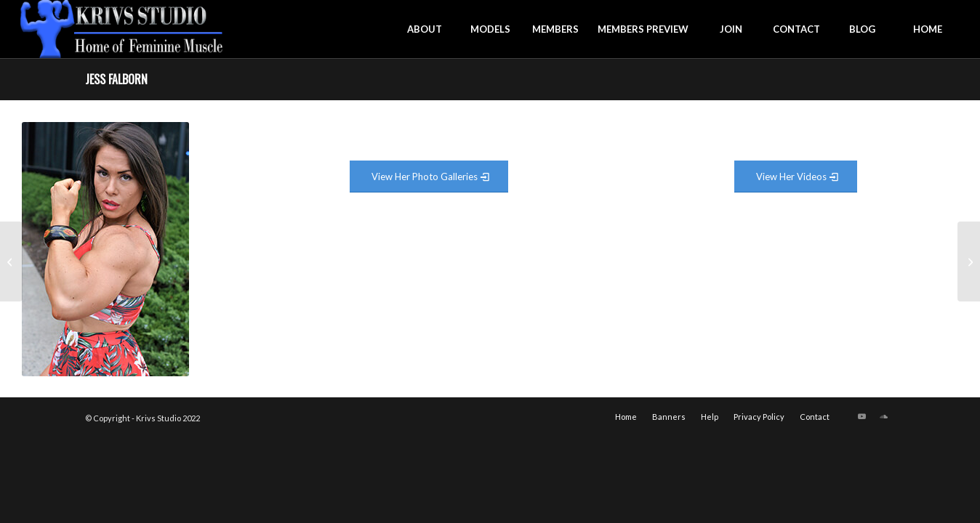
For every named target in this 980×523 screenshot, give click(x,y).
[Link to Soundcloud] (884, 416)
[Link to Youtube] (862, 416)
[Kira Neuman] (11, 261)
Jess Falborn (116, 79)
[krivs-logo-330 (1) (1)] (122, 29)
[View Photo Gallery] (429, 177)
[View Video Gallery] (796, 177)
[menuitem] (425, 29)
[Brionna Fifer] (969, 261)
